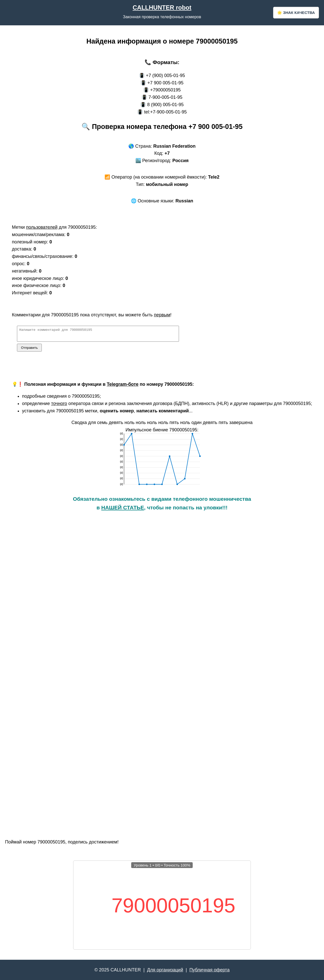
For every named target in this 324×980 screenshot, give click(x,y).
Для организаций (165, 970)
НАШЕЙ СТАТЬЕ (123, 510)
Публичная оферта (209, 970)
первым (162, 315)
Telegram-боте (123, 387)
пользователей (42, 227)
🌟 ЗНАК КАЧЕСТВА (296, 13)
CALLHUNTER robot (162, 7)
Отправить (29, 350)
